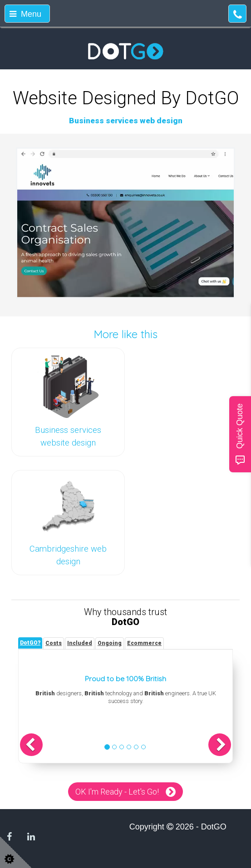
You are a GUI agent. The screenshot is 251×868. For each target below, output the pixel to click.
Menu (25, 14)
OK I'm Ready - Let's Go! (117, 792)
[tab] (30, 643)
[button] (31, 745)
